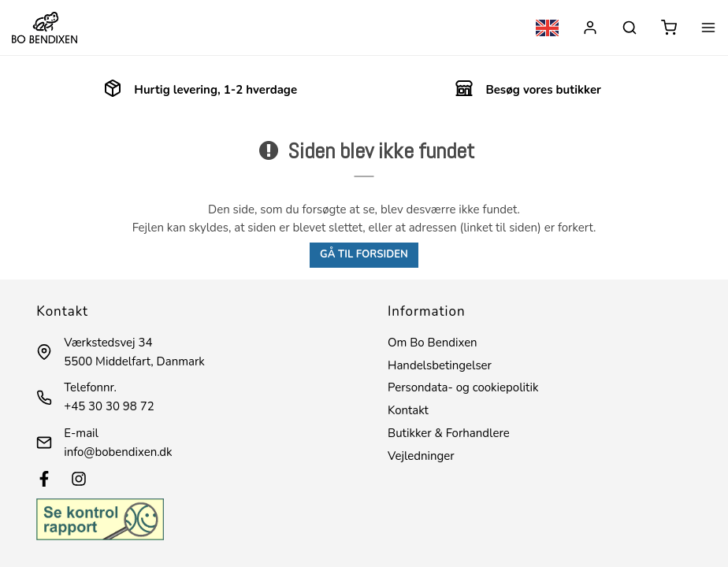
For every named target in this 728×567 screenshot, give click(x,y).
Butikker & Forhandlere (449, 433)
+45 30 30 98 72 (109, 406)
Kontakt (408, 410)
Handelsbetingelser (440, 365)
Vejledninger (421, 456)
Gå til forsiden (364, 254)
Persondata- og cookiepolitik (463, 387)
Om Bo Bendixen (433, 343)
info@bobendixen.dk (118, 452)
